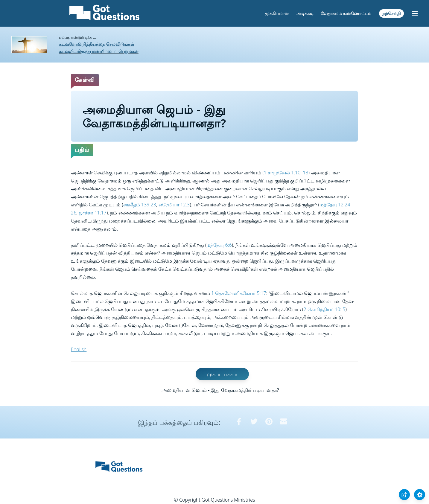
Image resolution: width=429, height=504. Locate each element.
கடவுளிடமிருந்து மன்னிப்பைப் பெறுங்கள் (99, 51)
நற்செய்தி (391, 13)
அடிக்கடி (305, 13)
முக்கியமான (277, 13)
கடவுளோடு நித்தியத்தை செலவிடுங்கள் (97, 44)
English (79, 349)
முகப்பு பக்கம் (222, 374)
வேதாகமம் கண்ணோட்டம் (346, 13)
